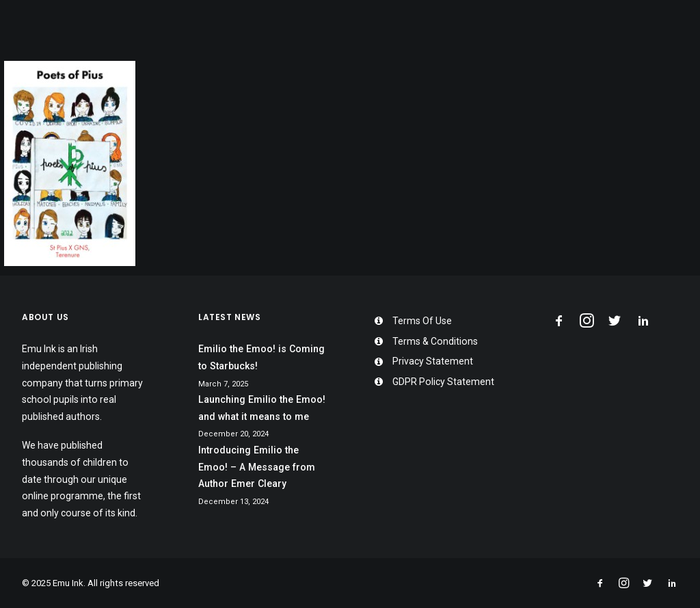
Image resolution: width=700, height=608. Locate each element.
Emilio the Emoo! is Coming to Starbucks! (261, 357)
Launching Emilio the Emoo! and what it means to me (262, 408)
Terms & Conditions (435, 341)
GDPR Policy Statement (443, 382)
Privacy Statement (433, 361)
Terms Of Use (422, 321)
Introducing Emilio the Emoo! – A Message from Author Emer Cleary (257, 467)
